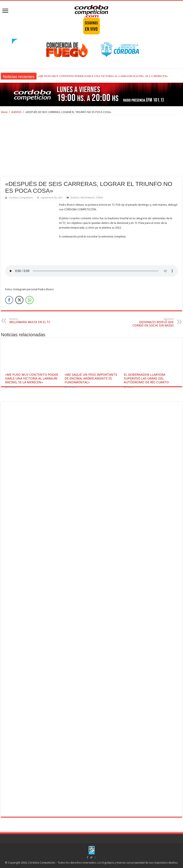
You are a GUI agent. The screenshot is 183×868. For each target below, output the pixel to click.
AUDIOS (16, 112)
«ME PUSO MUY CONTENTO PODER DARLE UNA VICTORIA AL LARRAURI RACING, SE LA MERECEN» (103, 76)
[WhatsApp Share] (30, 300)
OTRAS (99, 198)
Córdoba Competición (21, 198)
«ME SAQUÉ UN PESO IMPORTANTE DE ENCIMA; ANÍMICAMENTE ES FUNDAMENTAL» (91, 378)
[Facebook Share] (9, 300)
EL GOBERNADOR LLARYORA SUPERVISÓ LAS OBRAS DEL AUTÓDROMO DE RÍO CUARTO (146, 378)
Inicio (4, 112)
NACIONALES (87, 198)
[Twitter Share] (19, 300)
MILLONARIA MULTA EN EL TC (31, 321)
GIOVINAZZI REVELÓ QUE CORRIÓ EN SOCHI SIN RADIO (152, 322)
